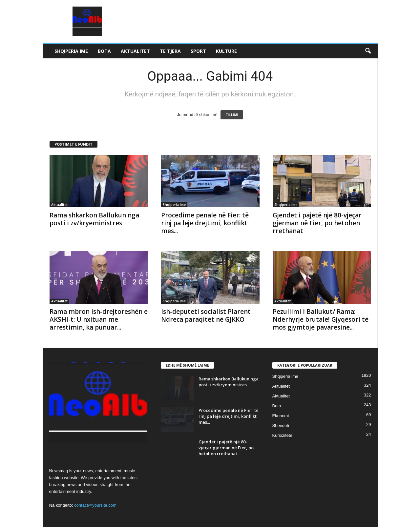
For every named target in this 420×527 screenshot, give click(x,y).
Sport (198, 51)
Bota (104, 51)
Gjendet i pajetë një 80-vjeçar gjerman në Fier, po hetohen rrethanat (317, 223)
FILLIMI (232, 115)
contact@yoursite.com (95, 505)
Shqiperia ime (71, 51)
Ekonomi (281, 416)
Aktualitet (135, 51)
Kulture (226, 51)
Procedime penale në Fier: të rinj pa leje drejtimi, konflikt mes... (205, 223)
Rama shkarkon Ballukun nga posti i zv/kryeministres (94, 219)
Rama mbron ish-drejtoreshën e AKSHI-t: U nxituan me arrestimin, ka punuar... (99, 319)
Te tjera (170, 51)
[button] (368, 51)
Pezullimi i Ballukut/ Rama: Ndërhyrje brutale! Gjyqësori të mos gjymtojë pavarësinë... (321, 319)
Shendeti (281, 426)
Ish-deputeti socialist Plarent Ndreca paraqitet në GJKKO (206, 315)
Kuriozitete (282, 435)
